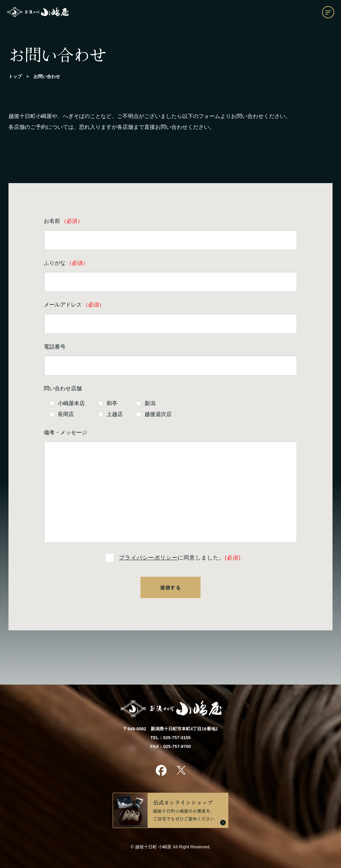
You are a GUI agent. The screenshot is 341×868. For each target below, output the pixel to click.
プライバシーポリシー (148, 558)
